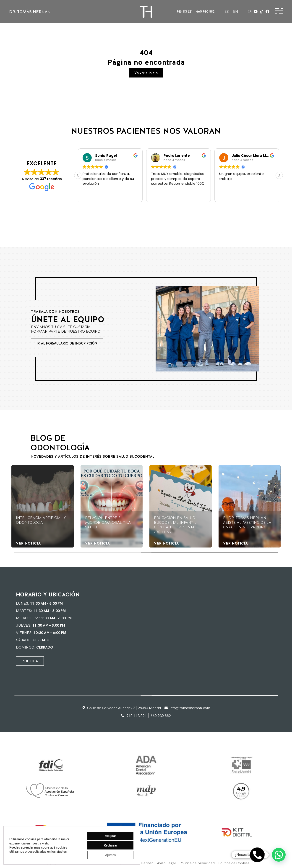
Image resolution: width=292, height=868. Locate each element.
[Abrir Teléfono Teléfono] (257, 855)
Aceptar (111, 836)
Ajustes (111, 855)
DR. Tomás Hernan (30, 12)
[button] (279, 175)
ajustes (61, 852)
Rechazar (110, 845)
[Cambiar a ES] (227, 12)
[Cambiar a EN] (236, 12)
